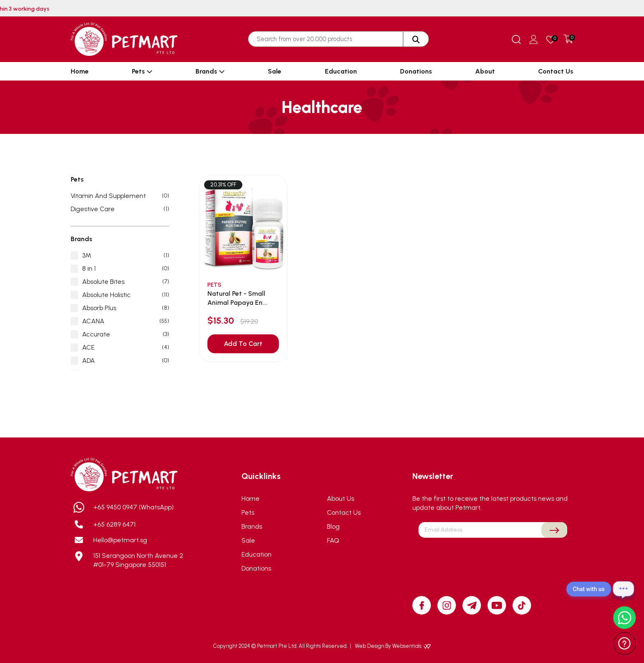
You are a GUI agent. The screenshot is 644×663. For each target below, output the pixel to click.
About (485, 71)
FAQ (333, 540)
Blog (333, 526)
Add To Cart (243, 344)
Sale (275, 71)
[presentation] (493, 557)
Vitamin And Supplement (120, 196)
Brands (210, 71)
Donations (416, 71)
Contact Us (556, 71)
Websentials (412, 646)
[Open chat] (623, 589)
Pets (142, 71)
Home (80, 71)
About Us (340, 498)
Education (341, 71)
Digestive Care (120, 209)
